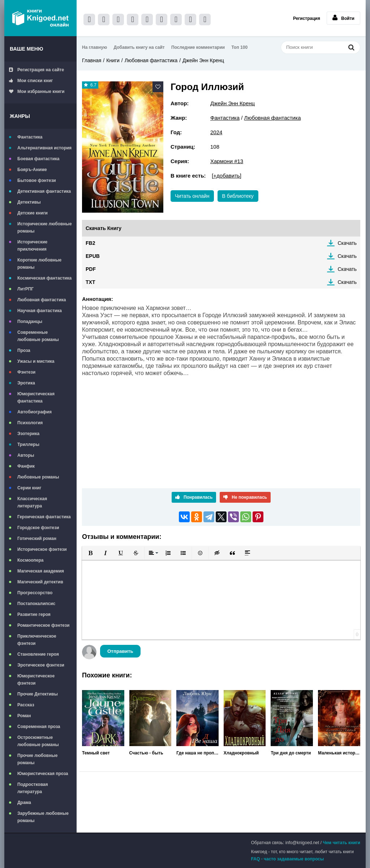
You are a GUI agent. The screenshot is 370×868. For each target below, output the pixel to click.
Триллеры (28, 444)
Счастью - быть (146, 753)
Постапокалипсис (36, 604)
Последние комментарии (198, 47)
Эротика (26, 383)
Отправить (120, 651)
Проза (24, 350)
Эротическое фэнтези (41, 665)
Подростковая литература (33, 788)
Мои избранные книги (37, 92)
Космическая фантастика (44, 278)
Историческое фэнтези (42, 549)
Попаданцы (30, 322)
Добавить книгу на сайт (139, 47)
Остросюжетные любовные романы (38, 741)
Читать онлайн (192, 196)
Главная (92, 60)
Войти (343, 18)
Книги (113, 60)
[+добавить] (227, 176)
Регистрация (307, 18)
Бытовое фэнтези (37, 180)
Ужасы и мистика (36, 361)
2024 (216, 132)
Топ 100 (240, 47)
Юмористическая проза (43, 774)
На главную (94, 47)
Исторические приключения (32, 246)
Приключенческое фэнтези (37, 640)
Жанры (20, 116)
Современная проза (39, 727)
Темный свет (96, 753)
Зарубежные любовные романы (43, 817)
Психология (30, 423)
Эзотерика (28, 434)
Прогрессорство (35, 593)
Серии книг (29, 488)
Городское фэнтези (38, 528)
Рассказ (26, 705)
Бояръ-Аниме (32, 170)
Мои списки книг (31, 81)
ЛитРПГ (25, 289)
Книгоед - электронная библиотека (40, 18)
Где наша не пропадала (197, 753)
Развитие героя (34, 614)
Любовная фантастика (42, 300)
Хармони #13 (227, 161)
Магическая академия (41, 571)
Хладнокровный (241, 753)
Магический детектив (40, 582)
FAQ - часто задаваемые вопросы (288, 859)
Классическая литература (32, 502)
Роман (24, 716)
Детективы (29, 202)
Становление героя (38, 654)
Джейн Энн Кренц (203, 60)
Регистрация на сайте (36, 70)
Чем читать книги (341, 843)
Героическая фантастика (44, 517)
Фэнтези (26, 372)
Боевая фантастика (38, 159)
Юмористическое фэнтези (36, 680)
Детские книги (33, 213)
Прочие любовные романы (37, 759)
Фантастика (30, 137)
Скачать (347, 243)
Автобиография (35, 412)
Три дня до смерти (291, 753)
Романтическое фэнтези (43, 625)
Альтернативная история (44, 148)
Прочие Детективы (38, 694)
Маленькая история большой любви (339, 753)
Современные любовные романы (38, 336)
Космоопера (30, 560)
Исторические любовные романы (45, 227)
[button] (90, 553)
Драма (24, 803)
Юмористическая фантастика (36, 397)
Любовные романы (38, 477)
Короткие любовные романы (39, 264)
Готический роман (37, 539)
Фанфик (26, 466)
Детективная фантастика (44, 191)
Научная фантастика (40, 311)
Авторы (26, 455)
